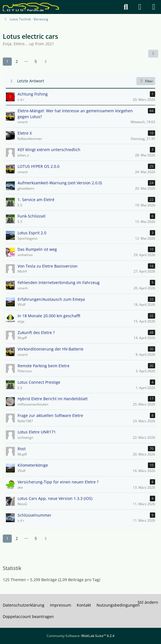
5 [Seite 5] (36, 61)
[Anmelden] (140, 7)
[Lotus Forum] (31, 7)
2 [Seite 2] (17, 61)
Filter (146, 81)
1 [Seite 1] (7, 61)
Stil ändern (148, 602)
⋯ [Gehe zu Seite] (26, 61)
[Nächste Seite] (46, 62)
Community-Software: (80, 636)
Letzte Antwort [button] (31, 81)
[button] (153, 54)
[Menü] (154, 7)
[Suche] (126, 7)
